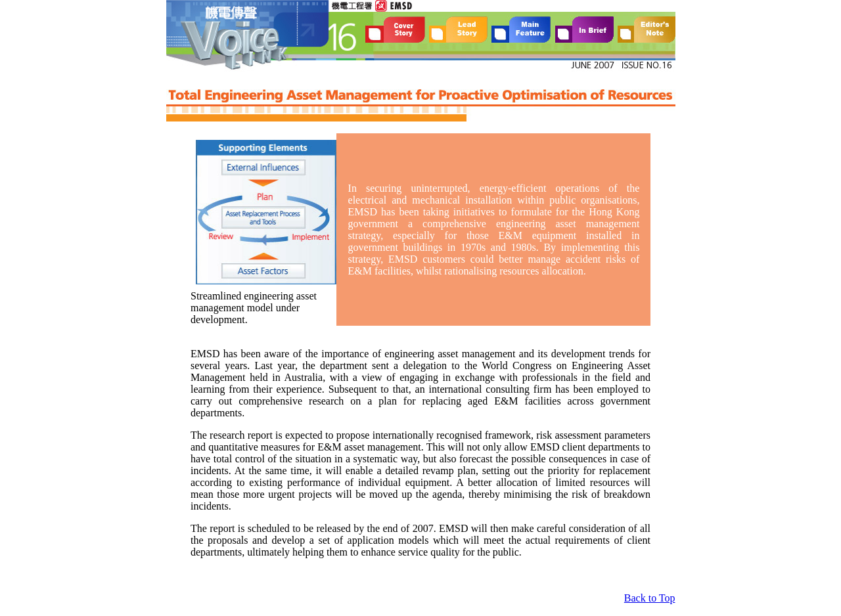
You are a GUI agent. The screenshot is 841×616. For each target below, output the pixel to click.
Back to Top (650, 598)
